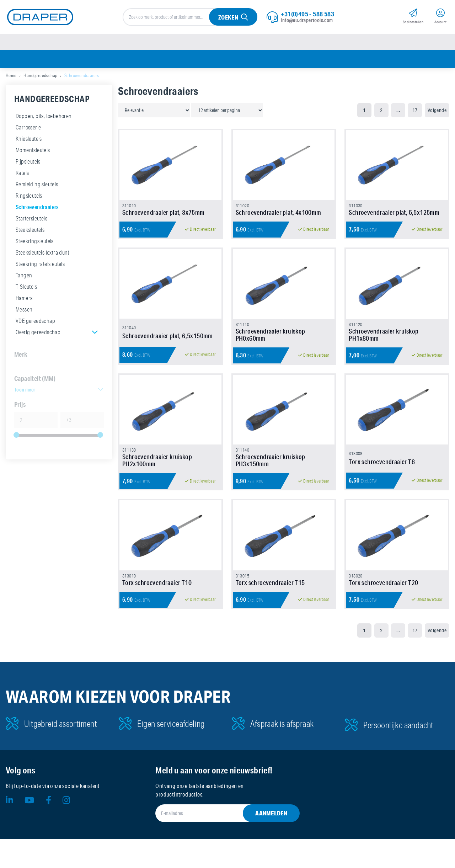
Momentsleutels (33, 153)
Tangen (24, 278)
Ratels (22, 176)
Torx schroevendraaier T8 (382, 484)
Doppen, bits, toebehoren (44, 119)
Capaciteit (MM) (35, 381)
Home (11, 78)
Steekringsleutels (35, 244)
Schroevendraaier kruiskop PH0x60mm (271, 350)
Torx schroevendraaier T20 (383, 611)
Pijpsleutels (28, 164)
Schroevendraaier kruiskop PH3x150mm (271, 483)
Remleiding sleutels (37, 187)
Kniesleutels (29, 142)
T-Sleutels (26, 289)
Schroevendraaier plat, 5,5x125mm (394, 222)
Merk (21, 357)
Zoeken (228, 18)
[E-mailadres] (219, 842)
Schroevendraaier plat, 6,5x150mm (168, 352)
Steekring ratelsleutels (40, 267)
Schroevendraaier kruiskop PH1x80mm (384, 350)
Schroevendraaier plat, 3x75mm (164, 222)
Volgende (437, 113)
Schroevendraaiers (37, 210)
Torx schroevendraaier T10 (157, 611)
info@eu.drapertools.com (307, 21)
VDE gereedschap (35, 324)
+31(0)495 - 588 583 (307, 15)
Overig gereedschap (38, 335)
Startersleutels (31, 221)
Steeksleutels (30, 233)
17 (415, 113)
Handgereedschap (40, 78)
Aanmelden (271, 842)
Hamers (24, 301)
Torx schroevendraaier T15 (270, 611)
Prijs (20, 407)
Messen (24, 312)
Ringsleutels (29, 198)
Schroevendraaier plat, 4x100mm (279, 222)
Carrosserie (28, 130)
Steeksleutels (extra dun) (42, 255)
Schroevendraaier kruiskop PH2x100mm (157, 483)
